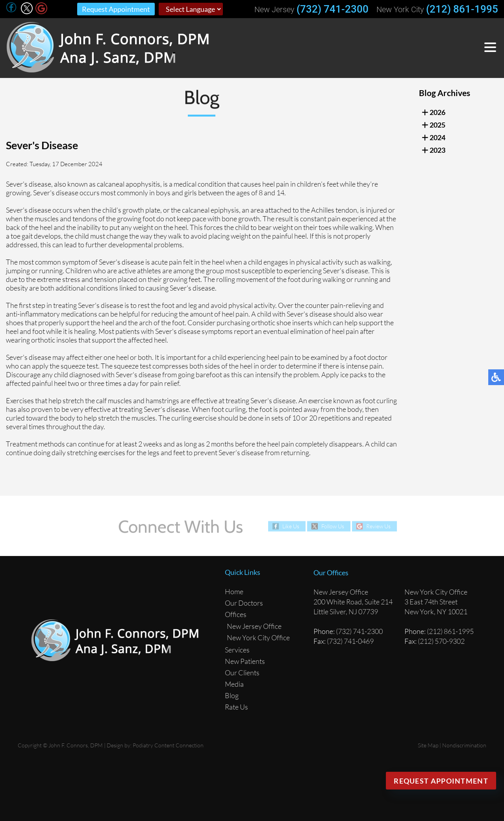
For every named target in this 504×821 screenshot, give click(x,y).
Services (237, 650)
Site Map (428, 745)
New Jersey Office (254, 626)
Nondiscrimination (464, 745)
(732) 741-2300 (333, 9)
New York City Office (258, 638)
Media (234, 684)
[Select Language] (191, 9)
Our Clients (242, 673)
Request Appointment (116, 9)
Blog (232, 695)
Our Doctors (244, 603)
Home (234, 591)
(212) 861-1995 (462, 9)
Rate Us (236, 707)
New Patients (245, 661)
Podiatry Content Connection (168, 745)
